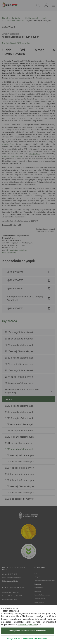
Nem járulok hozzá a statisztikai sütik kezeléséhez (28, 639)
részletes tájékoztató (27, 625)
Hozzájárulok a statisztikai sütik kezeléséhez (28, 631)
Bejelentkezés (46, 5)
